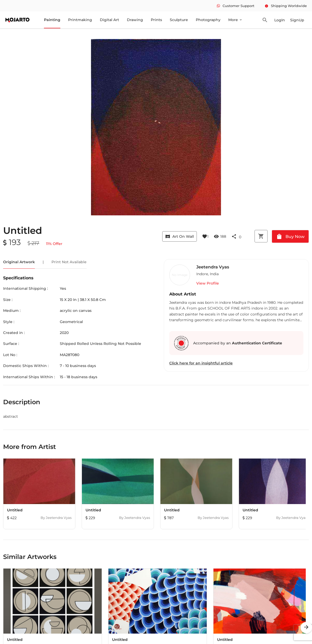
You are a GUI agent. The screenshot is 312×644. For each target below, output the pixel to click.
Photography (208, 20)
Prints (156, 20)
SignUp (297, 20)
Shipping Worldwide (286, 6)
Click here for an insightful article (201, 363)
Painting (52, 20)
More (235, 20)
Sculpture (179, 20)
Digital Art (109, 20)
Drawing (135, 20)
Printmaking (80, 20)
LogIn (280, 20)
